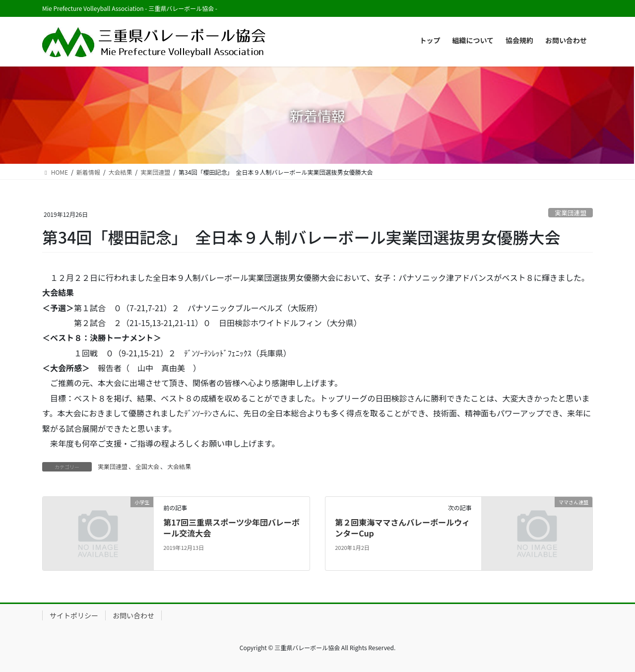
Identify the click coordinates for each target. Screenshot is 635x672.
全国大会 (147, 466)
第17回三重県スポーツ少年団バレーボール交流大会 (231, 528)
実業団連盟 (571, 213)
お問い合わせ (133, 615)
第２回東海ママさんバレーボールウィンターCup (402, 528)
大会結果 (179, 466)
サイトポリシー (74, 615)
